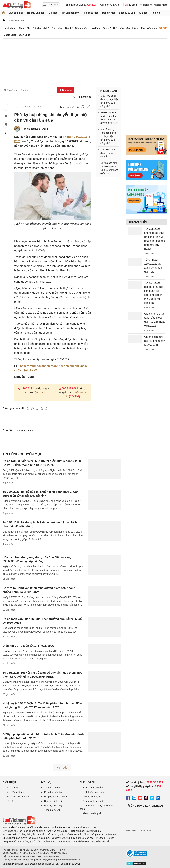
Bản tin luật (108, 13)
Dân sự (106, 28)
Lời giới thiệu (13, 788)
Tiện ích (155, 13)
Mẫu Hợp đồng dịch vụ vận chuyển (108, 153)
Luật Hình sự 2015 (71, 864)
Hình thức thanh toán (94, 792)
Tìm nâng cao (82, 97)
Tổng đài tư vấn (52, 810)
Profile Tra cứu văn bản (18, 797)
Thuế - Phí (25, 28)
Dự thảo (53, 13)
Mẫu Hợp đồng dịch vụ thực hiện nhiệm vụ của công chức (109, 101)
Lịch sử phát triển (15, 792)
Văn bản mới (16, 13)
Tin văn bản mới (70, 13)
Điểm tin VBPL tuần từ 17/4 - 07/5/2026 (28, 646)
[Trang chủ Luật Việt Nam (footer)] (19, 824)
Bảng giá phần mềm (93, 788)
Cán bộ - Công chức (76, 28)
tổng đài (39, 393)
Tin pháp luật (91, 13)
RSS (163, 28)
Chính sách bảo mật (93, 801)
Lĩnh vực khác (149, 28)
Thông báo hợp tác (92, 813)
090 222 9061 (68, 389)
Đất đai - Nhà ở (41, 28)
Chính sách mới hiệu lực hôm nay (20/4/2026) (154, 341)
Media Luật (10, 35)
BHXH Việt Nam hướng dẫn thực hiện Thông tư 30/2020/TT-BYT (109, 118)
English (131, 5)
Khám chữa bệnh (24, 431)
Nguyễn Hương (40, 129)
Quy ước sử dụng (92, 797)
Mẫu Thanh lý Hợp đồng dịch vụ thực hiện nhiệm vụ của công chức (108, 136)
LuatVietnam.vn (11, 651)
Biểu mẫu (118, 28)
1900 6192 (26, 389)
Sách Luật (24, 35)
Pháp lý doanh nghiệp (55, 797)
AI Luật (143, 13)
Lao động (95, 28)
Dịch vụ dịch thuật (54, 801)
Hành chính (10, 28)
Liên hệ (10, 801)
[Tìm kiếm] (65, 90)
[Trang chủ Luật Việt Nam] (17, 5)
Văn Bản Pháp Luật (13, 864)
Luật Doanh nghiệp (35, 864)
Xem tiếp (62, 768)
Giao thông (132, 28)
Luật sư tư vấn (127, 13)
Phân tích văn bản (54, 792)
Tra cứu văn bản (36, 13)
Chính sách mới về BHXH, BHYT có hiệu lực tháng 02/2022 (109, 168)
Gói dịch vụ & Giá (109, 5)
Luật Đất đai (53, 864)
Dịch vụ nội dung (53, 806)
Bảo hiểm (57, 28)
